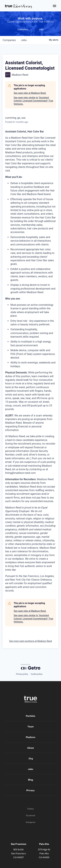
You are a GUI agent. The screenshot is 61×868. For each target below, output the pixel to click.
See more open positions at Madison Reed (30, 641)
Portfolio (30, 716)
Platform (31, 737)
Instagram (31, 822)
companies (9, 40)
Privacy (30, 790)
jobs (24, 40)
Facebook (31, 815)
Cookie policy (37, 674)
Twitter (30, 809)
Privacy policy (22, 674)
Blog (31, 780)
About (30, 748)
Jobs (30, 769)
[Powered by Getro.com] (31, 667)
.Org (31, 758)
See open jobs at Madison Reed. (30, 93)
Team (31, 726)
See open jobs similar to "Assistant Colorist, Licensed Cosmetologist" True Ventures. (33, 101)
